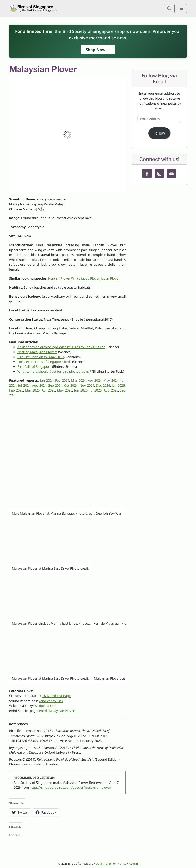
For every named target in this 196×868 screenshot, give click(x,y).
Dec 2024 (103, 385)
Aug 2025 (111, 390)
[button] (67, 135)
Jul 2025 (96, 390)
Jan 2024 (47, 380)
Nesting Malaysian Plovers (37, 352)
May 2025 (65, 390)
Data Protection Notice (111, 864)
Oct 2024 (71, 385)
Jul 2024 (24, 385)
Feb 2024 (62, 380)
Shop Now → (98, 50)
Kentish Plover (59, 278)
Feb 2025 (16, 390)
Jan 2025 (118, 385)
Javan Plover (110, 278)
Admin (133, 864)
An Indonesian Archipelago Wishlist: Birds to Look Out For (61, 347)
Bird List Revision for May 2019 (40, 357)
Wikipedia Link (45, 706)
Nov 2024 (87, 385)
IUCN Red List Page (56, 696)
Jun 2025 (81, 390)
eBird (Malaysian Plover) (57, 711)
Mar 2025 (32, 390)
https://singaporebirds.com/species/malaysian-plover (70, 787)
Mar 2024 (78, 380)
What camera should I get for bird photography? (54, 371)
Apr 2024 (95, 380)
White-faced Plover (85, 278)
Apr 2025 (48, 390)
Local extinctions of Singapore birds (44, 362)
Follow (159, 133)
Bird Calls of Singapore (34, 366)
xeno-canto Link (51, 701)
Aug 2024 (39, 385)
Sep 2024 (55, 385)
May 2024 (111, 380)
